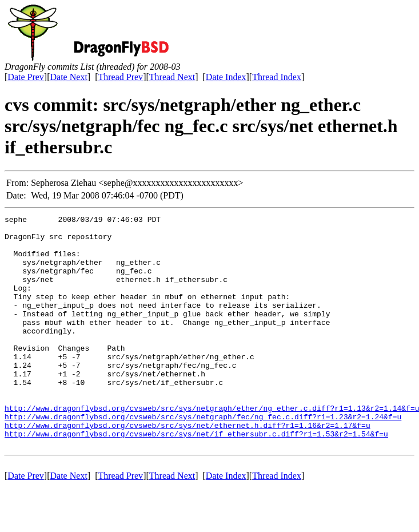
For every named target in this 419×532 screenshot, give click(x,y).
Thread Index (277, 77)
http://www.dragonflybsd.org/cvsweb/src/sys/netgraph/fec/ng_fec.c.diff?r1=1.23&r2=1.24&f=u (203, 458)
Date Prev (26, 77)
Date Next (69, 77)
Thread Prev (120, 77)
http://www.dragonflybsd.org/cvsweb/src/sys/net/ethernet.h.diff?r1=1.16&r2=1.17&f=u (187, 468)
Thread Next (172, 77)
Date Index (226, 77)
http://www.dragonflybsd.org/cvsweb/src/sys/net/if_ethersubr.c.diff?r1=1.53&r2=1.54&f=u (196, 478)
